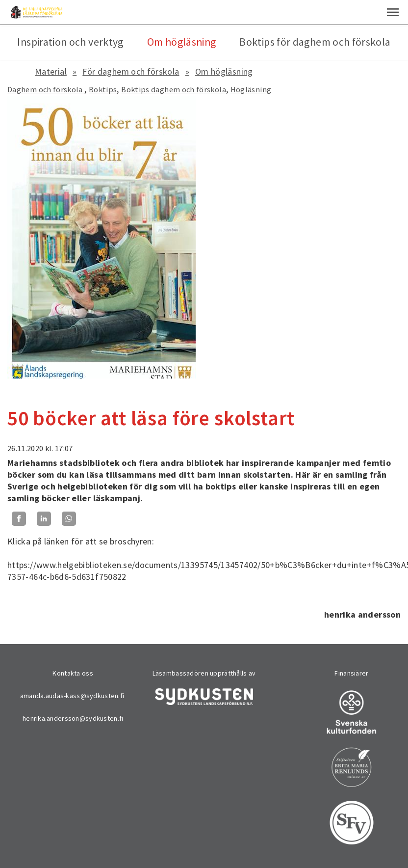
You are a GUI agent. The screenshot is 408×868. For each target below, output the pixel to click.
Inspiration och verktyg (70, 42)
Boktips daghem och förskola (174, 89)
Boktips (103, 89)
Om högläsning (224, 71)
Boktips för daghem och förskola (315, 42)
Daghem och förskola (46, 89)
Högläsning (251, 89)
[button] (393, 12)
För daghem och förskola (131, 71)
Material (51, 71)
